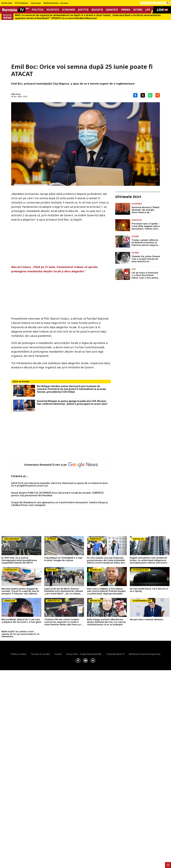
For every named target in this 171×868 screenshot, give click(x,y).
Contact (58, 654)
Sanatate (112, 10)
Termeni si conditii (40, 654)
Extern (138, 10)
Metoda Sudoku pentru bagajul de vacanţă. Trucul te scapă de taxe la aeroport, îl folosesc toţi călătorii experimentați (20, 591)
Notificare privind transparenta (145, 654)
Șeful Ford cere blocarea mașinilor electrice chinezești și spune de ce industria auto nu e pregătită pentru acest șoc (59, 484)
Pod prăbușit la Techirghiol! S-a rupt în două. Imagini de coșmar (63, 559)
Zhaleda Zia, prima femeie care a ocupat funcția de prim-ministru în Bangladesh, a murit (146, 259)
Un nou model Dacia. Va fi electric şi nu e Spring (149, 590)
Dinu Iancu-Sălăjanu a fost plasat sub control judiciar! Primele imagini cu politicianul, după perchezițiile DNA (106, 591)
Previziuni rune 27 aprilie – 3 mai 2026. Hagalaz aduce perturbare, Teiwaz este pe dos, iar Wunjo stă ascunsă (146, 226)
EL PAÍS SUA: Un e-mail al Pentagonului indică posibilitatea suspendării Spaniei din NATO (19, 560)
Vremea (126, 10)
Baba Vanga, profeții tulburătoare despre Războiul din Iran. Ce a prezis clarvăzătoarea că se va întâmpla (106, 622)
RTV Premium (21, 3)
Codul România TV (115, 654)
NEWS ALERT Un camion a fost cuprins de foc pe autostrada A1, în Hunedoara (20, 634)
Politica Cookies (19, 654)
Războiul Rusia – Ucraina (56, 3)
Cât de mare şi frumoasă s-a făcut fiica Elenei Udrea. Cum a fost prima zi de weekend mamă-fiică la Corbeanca (146, 275)
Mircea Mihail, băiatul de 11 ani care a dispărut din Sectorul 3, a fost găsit (21, 621)
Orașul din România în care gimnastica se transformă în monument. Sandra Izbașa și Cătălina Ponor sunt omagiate (59, 504)
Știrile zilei (7, 3)
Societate (53, 10)
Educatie (97, 10)
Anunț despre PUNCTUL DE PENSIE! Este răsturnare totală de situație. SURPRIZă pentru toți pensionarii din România (57, 494)
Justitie (83, 10)
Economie (69, 10)
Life (148, 10)
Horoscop (36, 3)
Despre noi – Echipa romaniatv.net (84, 654)
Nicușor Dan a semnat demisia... (147, 620)
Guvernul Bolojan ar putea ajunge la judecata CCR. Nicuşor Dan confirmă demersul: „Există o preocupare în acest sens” (72, 402)
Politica (38, 10)
